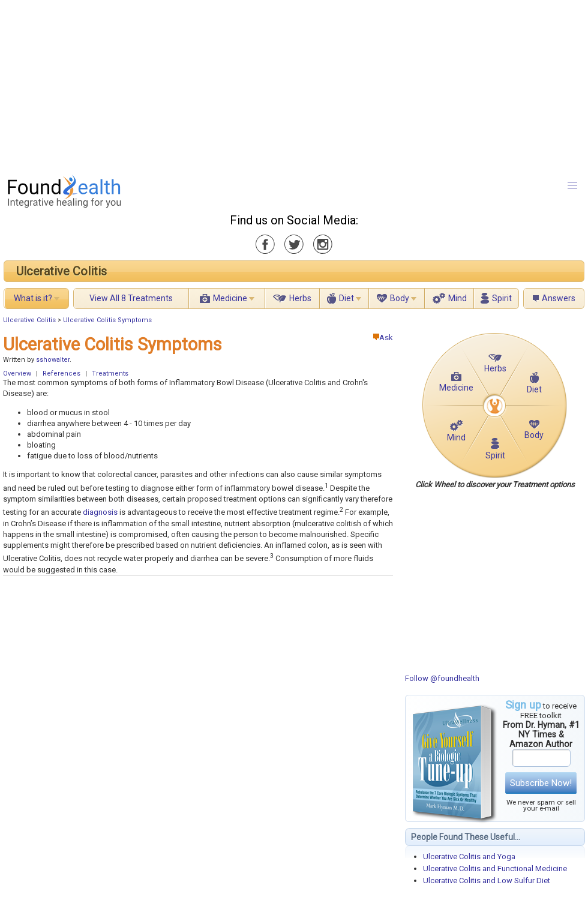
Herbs (300, 298)
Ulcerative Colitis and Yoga (469, 856)
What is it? (33, 298)
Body (400, 298)
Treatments (110, 373)
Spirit (502, 298)
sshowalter (53, 360)
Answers (559, 298)
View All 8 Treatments (131, 298)
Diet (346, 298)
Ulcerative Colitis (61, 271)
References (61, 373)
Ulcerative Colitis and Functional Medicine (495, 868)
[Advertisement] (184, 84)
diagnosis (100, 513)
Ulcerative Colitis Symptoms (107, 320)
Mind (457, 298)
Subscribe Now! (541, 783)
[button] (572, 185)
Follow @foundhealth (442, 678)
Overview (17, 373)
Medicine (230, 298)
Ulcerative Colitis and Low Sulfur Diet (487, 880)
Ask (383, 337)
